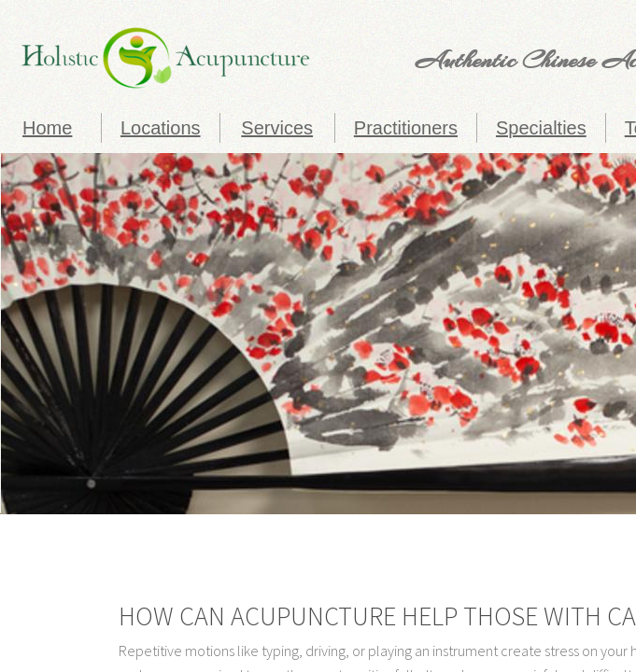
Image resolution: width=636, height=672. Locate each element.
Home (47, 128)
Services (277, 128)
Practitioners (406, 128)
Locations (161, 128)
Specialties (541, 128)
